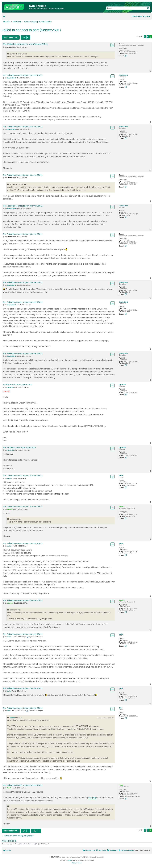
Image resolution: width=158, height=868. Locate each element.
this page (93, 798)
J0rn (121, 708)
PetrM (121, 785)
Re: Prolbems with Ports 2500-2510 (19, 447)
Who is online (9, 841)
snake (121, 476)
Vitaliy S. (122, 507)
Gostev (121, 44)
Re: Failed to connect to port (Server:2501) (25, 44)
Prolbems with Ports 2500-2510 (17, 384)
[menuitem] (147, 17)
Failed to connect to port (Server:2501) (31, 30)
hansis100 (122, 384)
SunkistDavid (123, 75)
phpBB (70, 860)
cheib (121, 688)
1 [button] (148, 37)
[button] (145, 37)
